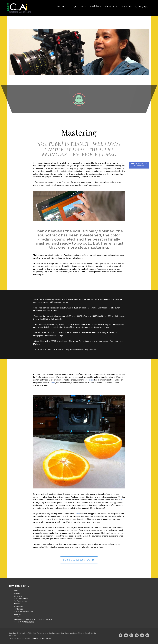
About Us (110, 6)
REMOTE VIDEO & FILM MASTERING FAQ (139, 165)
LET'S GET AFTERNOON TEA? (79, 560)
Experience (78, 6)
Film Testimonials (20, 601)
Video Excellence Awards (23, 612)
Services (61, 6)
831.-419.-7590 (142, 6)
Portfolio (94, 6)
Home (16, 591)
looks (77, 514)
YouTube (90, 380)
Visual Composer (31, 638)
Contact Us (126, 6)
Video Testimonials (21, 599)
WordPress (46, 638)
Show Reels (18, 606)
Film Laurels (18, 609)
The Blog (17, 617)
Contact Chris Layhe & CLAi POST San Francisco (33, 619)
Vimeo (53, 383)
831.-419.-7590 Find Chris (24, 622)
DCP (122, 500)
